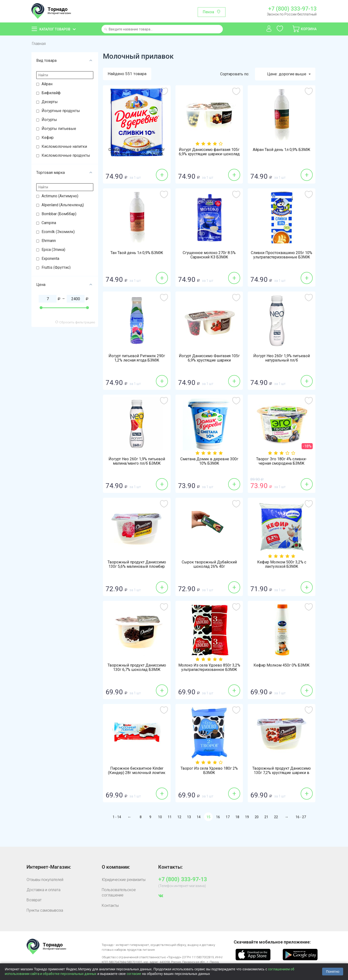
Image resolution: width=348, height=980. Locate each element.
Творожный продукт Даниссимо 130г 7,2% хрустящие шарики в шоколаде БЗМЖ (282, 773)
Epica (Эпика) (53, 250)
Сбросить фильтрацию (75, 322)
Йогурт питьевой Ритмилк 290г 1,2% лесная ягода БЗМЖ (137, 358)
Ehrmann (49, 241)
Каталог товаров (55, 29)
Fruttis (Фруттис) (56, 267)
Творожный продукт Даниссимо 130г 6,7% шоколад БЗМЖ (137, 668)
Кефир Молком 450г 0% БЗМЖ (282, 665)
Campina (49, 223)
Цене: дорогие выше (289, 74)
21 (266, 817)
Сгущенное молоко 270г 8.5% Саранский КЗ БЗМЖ (209, 255)
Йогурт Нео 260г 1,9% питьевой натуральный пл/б (282, 358)
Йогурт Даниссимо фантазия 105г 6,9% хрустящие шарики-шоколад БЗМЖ (209, 154)
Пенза (208, 12)
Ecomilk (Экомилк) (58, 232)
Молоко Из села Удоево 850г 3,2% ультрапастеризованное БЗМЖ (209, 668)
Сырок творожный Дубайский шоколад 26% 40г (209, 564)
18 (237, 817)
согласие (134, 974)
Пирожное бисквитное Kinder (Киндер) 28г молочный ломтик (137, 771)
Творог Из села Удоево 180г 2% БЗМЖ (209, 771)
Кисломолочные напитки (64, 146)
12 (179, 817)
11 (170, 817)
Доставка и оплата (43, 890)
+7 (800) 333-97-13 (292, 9)
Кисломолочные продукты (66, 155)
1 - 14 (117, 817)
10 (160, 817)
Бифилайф (51, 93)
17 (228, 817)
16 (218, 817)
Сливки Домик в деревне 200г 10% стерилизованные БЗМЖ (137, 152)
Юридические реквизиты (124, 880)
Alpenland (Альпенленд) (63, 205)
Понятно (333, 972)
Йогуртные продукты (61, 111)
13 (189, 817)
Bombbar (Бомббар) (59, 214)
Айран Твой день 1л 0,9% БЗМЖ (282, 150)
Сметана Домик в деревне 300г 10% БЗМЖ (209, 461)
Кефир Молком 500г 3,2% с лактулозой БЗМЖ (282, 564)
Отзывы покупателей (45, 880)
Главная (39, 44)
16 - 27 (301, 817)
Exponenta (50, 259)
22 (276, 817)
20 (257, 817)
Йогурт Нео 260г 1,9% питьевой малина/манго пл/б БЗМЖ (137, 461)
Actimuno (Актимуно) (60, 196)
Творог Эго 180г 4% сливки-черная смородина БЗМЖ (282, 461)
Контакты (110, 905)
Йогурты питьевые (59, 129)
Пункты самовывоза (45, 910)
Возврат (34, 900)
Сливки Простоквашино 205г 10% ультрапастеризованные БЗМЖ (282, 255)
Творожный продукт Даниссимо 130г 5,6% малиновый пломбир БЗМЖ (137, 567)
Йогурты (49, 120)
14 (199, 817)
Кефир (48, 138)
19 (247, 817)
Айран (47, 84)
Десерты (50, 102)
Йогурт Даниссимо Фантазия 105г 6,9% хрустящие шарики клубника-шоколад (209, 360)
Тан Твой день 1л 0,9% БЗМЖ (137, 253)
